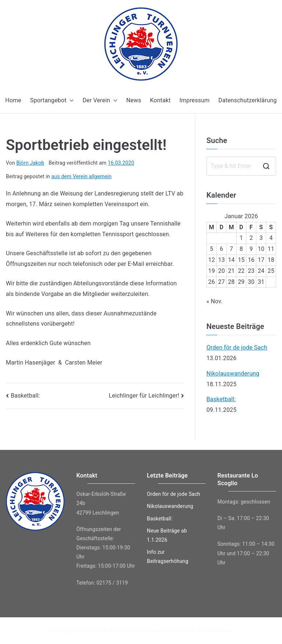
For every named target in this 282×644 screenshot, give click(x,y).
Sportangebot (52, 101)
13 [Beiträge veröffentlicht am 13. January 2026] (221, 260)
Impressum (195, 100)
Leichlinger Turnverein (117, 630)
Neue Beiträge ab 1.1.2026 (167, 535)
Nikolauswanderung (233, 374)
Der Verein (100, 101)
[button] (70, 101)
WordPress (219, 630)
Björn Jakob (30, 163)
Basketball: (25, 396)
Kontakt (160, 100)
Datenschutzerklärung (248, 100)
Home (13, 100)
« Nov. (214, 301)
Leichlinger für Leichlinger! (144, 396)
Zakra (188, 630)
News (134, 100)
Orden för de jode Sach (237, 347)
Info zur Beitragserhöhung (168, 557)
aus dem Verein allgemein (82, 176)
